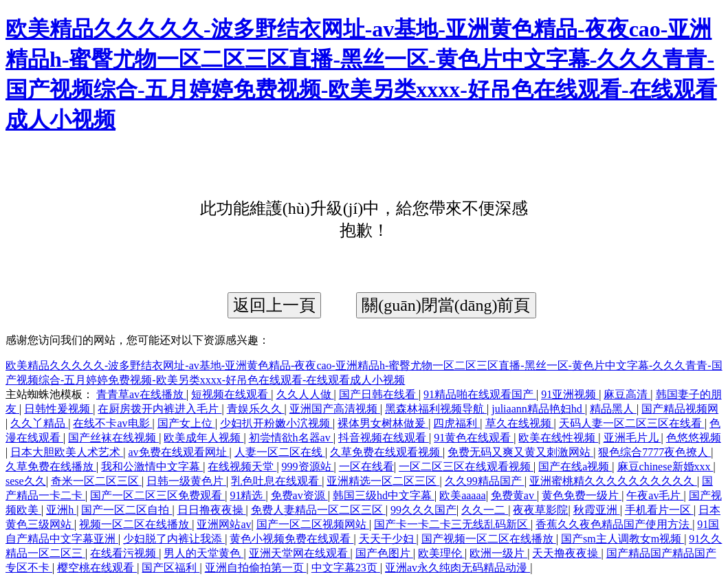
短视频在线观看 (231, 394)
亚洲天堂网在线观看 (300, 553)
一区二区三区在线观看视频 (466, 467)
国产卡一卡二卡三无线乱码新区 (452, 524)
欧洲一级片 (498, 553)
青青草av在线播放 (141, 394)
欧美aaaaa (463, 495)
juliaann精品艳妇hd (538, 409)
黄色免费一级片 (582, 495)
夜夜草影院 (540, 510)
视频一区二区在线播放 (135, 524)
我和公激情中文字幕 (152, 467)
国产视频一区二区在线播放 (489, 539)
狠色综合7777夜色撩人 (654, 452)
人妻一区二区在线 (280, 452)
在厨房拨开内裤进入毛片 (159, 409)
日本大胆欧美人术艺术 (67, 452)
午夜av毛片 (655, 495)
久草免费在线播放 (51, 467)
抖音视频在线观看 (384, 438)
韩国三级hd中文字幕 (384, 495)
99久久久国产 (423, 510)
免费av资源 (299, 495)
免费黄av (514, 495)
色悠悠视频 (694, 438)
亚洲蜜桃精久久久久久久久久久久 (613, 481)
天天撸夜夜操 (566, 553)
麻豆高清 (627, 394)
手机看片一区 (659, 510)
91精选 (247, 495)
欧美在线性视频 (558, 438)
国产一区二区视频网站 (313, 524)
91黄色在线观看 (474, 438)
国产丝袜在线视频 (113, 438)
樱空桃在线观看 (97, 568)
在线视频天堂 (242, 467)
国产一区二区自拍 (126, 510)
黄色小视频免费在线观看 (291, 539)
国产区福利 (170, 568)
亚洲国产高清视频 (335, 409)
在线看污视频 (124, 553)
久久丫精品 (39, 423)
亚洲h (61, 510)
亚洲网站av (224, 524)
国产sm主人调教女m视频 (622, 539)
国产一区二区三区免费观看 (157, 495)
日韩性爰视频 (58, 409)
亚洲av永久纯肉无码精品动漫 (457, 568)
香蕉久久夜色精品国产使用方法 (614, 524)
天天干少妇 (388, 539)
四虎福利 (456, 423)
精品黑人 (613, 409)
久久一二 (485, 510)
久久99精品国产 (485, 481)
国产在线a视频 (575, 467)
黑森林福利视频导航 (436, 409)
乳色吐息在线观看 (276, 481)
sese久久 (26, 481)
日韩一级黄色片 (186, 481)
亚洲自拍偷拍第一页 (256, 568)
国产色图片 (384, 553)
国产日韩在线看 (379, 394)
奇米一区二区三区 (96, 481)
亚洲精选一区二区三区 (383, 481)
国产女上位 (186, 423)
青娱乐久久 (256, 409)
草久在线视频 (520, 423)
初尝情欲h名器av (291, 438)
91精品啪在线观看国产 (480, 394)
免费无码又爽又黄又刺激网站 (520, 452)
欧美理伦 (441, 553)
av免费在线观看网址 (178, 452)
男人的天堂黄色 (203, 553)
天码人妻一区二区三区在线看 (632, 423)
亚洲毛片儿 (632, 438)
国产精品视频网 (680, 409)
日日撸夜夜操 (212, 510)
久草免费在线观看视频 (386, 452)
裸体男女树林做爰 (383, 423)
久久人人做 (305, 394)
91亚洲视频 (570, 394)
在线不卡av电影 (112, 423)
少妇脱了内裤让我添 (174, 539)
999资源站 (308, 467)
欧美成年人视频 (203, 438)
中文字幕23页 (346, 568)
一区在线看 (366, 467)
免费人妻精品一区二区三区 (318, 510)
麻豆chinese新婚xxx (665, 467)
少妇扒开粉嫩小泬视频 (276, 423)
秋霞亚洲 (597, 510)
